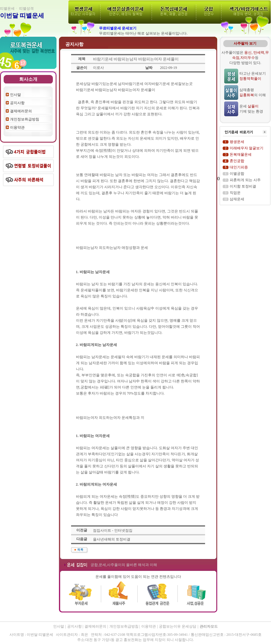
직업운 (235, 193)
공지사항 (17, 103)
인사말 (15, 95)
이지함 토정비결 (243, 186)
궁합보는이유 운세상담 (178, 626)
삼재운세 (237, 199)
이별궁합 (237, 174)
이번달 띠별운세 (22, 15)
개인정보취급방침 (25, 119)
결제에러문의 (21, 111)
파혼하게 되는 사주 (245, 180)
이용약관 (17, 127)
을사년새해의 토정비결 (112, 539)
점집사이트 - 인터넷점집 (113, 530)
